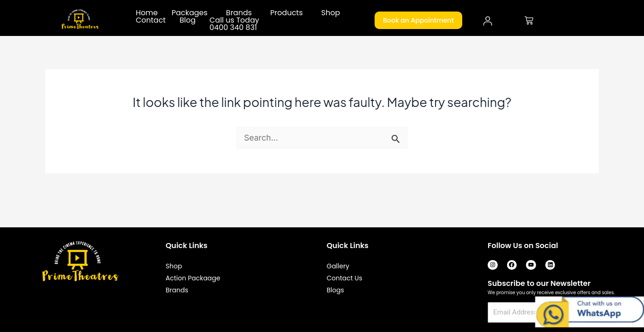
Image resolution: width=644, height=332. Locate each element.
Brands (239, 13)
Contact (151, 20)
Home (147, 13)
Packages (190, 13)
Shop (331, 13)
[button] (192, 13)
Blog (188, 20)
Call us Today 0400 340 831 (234, 24)
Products (286, 13)
